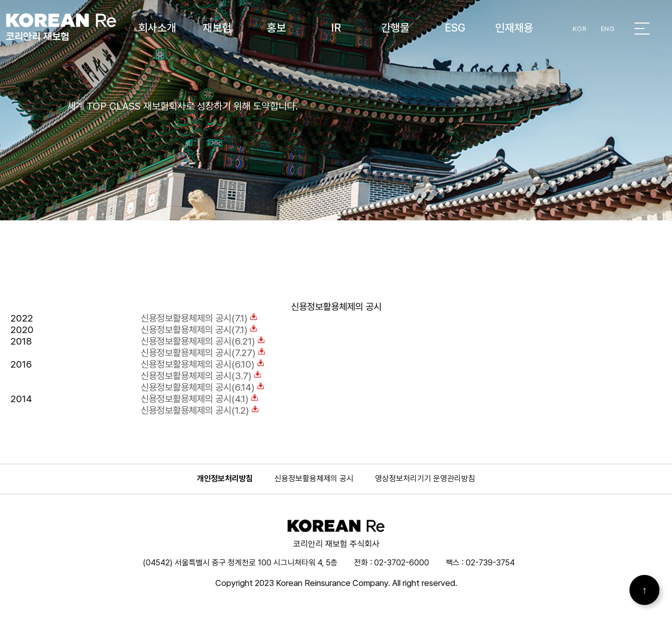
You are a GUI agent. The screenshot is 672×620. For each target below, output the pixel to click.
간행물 (395, 28)
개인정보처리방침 (225, 479)
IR (336, 28)
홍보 (276, 28)
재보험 (217, 28)
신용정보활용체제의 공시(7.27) (203, 353)
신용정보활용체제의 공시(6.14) (203, 387)
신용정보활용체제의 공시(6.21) (203, 341)
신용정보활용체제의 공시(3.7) (201, 376)
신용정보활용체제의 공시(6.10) (203, 364)
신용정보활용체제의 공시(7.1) (199, 318)
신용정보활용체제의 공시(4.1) (200, 399)
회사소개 (157, 28)
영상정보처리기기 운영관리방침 (425, 479)
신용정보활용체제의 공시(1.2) (200, 410)
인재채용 (514, 28)
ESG (455, 28)
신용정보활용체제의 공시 (314, 479)
